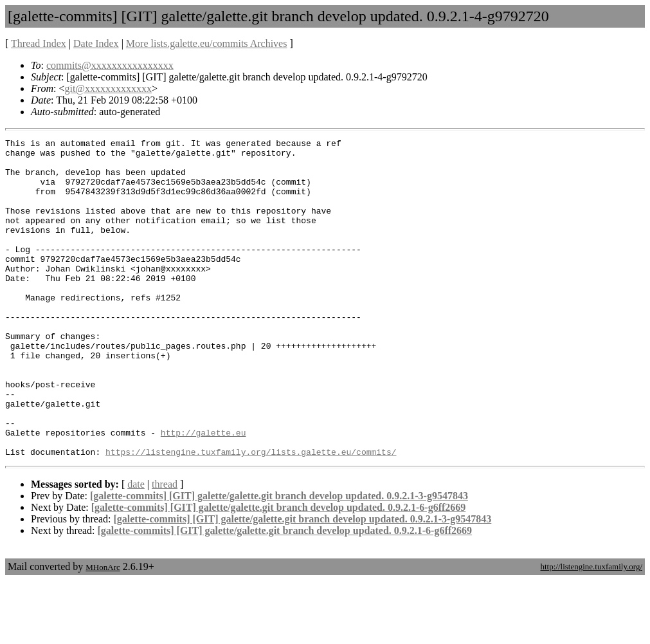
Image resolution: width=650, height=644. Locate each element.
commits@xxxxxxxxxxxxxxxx (110, 65)
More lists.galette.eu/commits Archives (207, 43)
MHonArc (103, 631)
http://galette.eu (203, 492)
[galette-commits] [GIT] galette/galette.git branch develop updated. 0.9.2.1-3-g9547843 (279, 559)
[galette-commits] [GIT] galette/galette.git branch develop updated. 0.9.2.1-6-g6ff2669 (279, 571)
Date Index (96, 43)
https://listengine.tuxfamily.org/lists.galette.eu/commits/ (251, 515)
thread (165, 548)
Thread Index (39, 43)
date (136, 548)
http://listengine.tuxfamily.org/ (591, 630)
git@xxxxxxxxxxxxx (108, 88)
